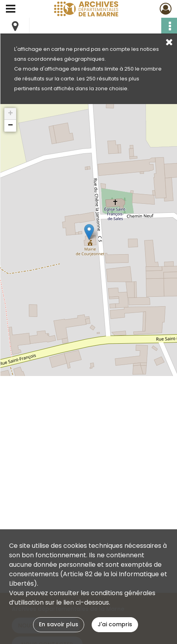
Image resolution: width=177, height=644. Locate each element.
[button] (89, 232)
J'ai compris (115, 624)
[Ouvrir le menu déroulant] (11, 9)
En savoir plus (59, 624)
